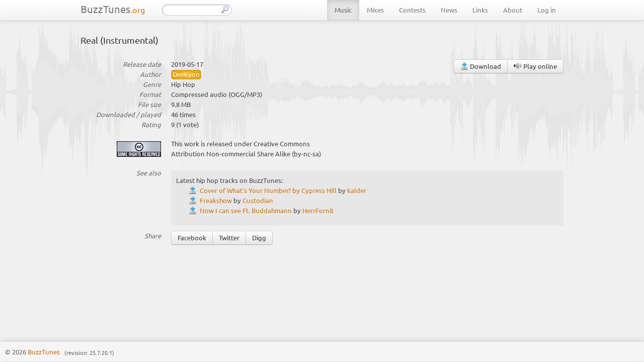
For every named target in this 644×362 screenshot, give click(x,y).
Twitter (229, 238)
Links (480, 10)
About (513, 10)
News (449, 10)
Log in (547, 10)
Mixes (375, 10)
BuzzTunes (113, 9)
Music (343, 10)
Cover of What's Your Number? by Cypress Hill (268, 190)
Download (481, 66)
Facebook (192, 238)
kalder (357, 190)
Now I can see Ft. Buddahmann (246, 210)
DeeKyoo (186, 74)
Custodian (258, 200)
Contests (412, 10)
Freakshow (216, 200)
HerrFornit (318, 210)
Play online (535, 66)
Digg (259, 238)
